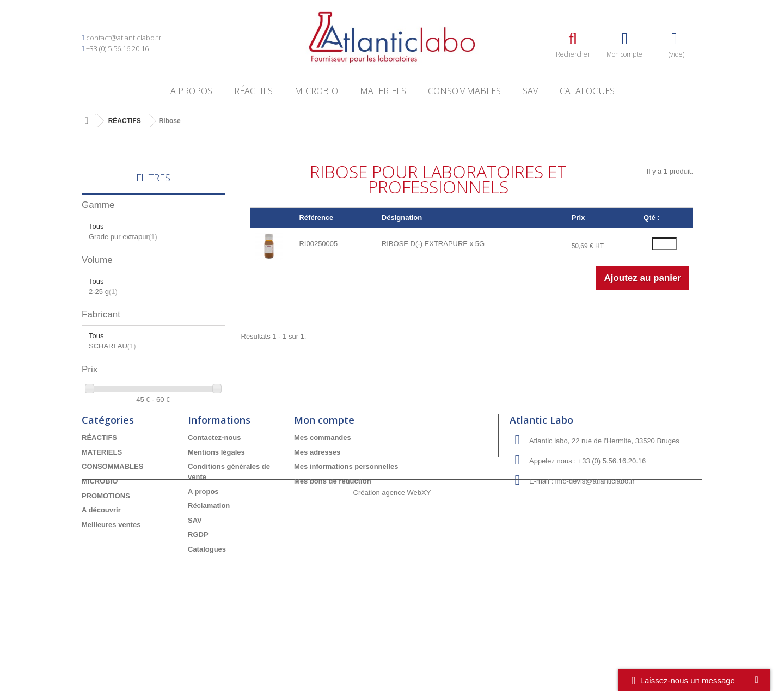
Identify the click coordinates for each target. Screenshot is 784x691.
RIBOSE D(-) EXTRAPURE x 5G (433, 244)
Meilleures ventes (111, 597)
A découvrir (101, 582)
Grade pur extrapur (123, 237)
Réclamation (209, 578)
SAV (530, 91)
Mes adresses (317, 525)
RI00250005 (318, 244)
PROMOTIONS (106, 568)
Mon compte (324, 493)
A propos (191, 91)
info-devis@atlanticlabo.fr (595, 554)
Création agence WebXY (392, 661)
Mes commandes (323, 510)
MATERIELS (383, 91)
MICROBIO (316, 91)
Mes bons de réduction (333, 554)
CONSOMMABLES (464, 91)
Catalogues (587, 91)
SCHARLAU (112, 346)
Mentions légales (216, 525)
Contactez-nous (215, 510)
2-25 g (103, 292)
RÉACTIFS (253, 91)
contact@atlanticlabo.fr (124, 38)
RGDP (198, 607)
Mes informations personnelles (346, 539)
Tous (96, 226)
